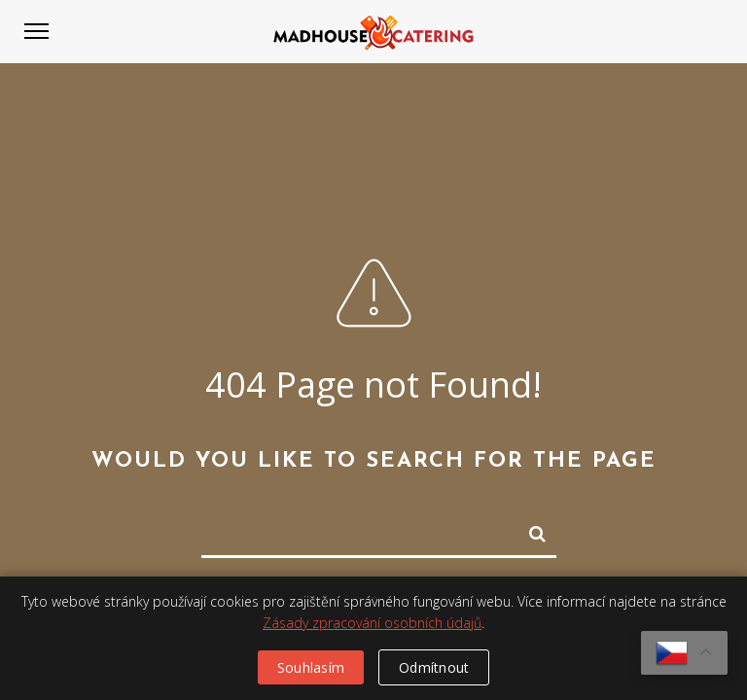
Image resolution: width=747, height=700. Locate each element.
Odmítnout (434, 667)
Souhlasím (311, 667)
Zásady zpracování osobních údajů (372, 623)
